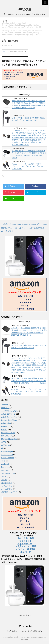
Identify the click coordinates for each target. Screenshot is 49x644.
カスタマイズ (7, 483)
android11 (5, 408)
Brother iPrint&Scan (9, 420)
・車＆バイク (25, 552)
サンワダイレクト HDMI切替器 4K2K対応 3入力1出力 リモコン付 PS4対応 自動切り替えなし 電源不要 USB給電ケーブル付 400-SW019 (29, 381)
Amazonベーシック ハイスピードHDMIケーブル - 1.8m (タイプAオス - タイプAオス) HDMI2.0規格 (28, 166)
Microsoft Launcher (9, 439)
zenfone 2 (5, 464)
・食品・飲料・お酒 (25, 538)
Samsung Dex (7, 455)
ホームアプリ (7, 489)
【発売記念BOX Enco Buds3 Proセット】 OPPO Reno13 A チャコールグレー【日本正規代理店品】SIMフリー (24, 228)
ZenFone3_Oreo (8, 473)
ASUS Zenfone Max (9, 417)
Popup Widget (7, 451)
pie (3, 448)
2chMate (5, 405)
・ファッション (25, 541)
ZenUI (4, 476)
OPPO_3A (6, 445)
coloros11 (5, 426)
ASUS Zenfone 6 (8, 414)
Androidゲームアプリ (10, 411)
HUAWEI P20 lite (8, 433)
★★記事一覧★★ (25, 615)
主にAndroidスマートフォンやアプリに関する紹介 (24, 631)
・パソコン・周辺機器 (25, 549)
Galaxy (4, 430)
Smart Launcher (8, 458)
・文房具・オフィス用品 (25, 546)
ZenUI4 (4, 480)
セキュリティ (7, 486)
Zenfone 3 (5, 467)
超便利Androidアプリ (10, 492)
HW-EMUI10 (6, 436)
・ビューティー (25, 544)
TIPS (3, 461)
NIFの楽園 (24, 10)
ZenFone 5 (6, 470)
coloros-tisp (6, 423)
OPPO (4, 442)
